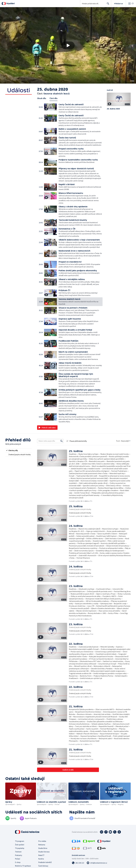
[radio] (19, 450)
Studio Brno (43, 848)
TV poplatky (20, 848)
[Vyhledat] (61, 441)
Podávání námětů (45, 862)
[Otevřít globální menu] (131, 4)
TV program (20, 841)
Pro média (42, 841)
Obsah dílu (42, 98)
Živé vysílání (20, 845)
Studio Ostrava (44, 852)
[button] (68, 45)
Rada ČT (41, 855)
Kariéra (41, 859)
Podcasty (18, 855)
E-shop (18, 862)
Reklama (42, 845)
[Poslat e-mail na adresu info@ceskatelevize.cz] (97, 863)
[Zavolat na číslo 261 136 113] (78, 863)
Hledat (107, 4)
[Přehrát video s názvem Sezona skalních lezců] (68, 45)
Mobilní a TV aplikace (23, 866)
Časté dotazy (43, 866)
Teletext (18, 852)
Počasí (17, 859)
